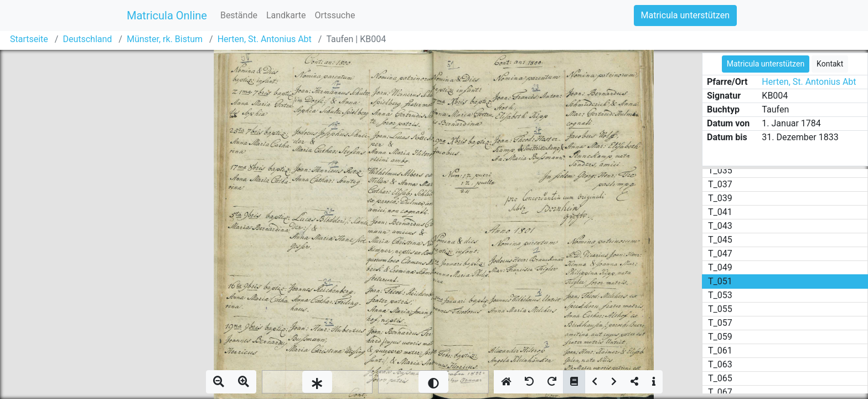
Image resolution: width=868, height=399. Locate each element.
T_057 (720, 323)
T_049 (720, 267)
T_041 (720, 212)
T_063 (720, 364)
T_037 (720, 184)
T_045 (720, 240)
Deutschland (87, 39)
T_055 (720, 309)
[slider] (317, 382)
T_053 (720, 295)
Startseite (29, 39)
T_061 (720, 351)
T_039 (720, 198)
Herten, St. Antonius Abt (265, 39)
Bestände (239, 15)
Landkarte (286, 15)
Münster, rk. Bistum (165, 39)
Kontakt (830, 64)
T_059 (720, 337)
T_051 (720, 281)
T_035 (720, 170)
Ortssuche (335, 15)
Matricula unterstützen (685, 15)
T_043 (720, 226)
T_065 (720, 378)
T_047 (720, 254)
